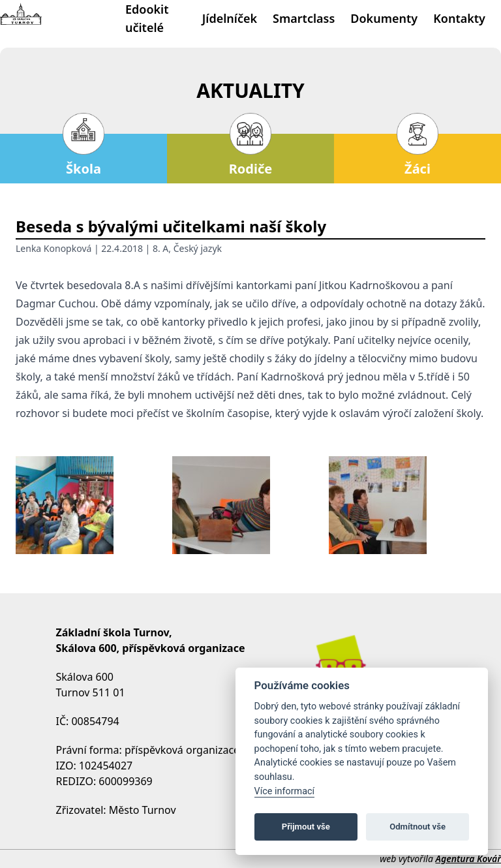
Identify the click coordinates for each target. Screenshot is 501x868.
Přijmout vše (306, 827)
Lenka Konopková (53, 248)
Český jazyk (198, 248)
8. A (160, 248)
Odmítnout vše (417, 827)
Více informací (285, 791)
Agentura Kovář (468, 859)
